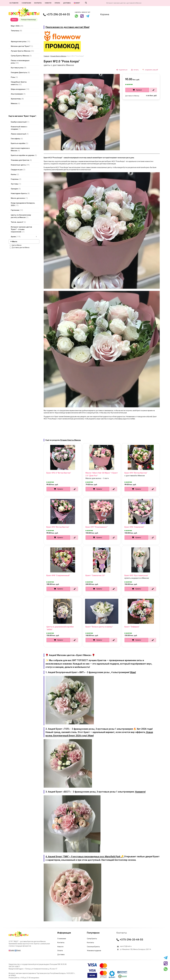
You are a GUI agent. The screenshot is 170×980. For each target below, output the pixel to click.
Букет (18, 950)
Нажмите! (140, 792)
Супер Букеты (92, 939)
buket (77, 3)
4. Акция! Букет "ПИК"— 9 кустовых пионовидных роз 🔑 (85, 857)
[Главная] (18, 937)
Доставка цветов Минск (20, 248)
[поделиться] (122, 70)
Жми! (133, 672)
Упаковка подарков (94, 951)
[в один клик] (153, 90)
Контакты (38, 3)
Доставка (67, 3)
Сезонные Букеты (93, 947)
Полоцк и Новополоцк (28, 20)
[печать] (135, 70)
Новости (48, 3)
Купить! (139, 90)
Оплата (57, 3)
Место (15, 242)
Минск (14, 20)
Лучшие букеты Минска (58, 56)
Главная (46, 56)
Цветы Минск (16, 245)
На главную (14, 3)
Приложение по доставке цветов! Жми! (67, 27)
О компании (26, 3)
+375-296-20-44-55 (56, 14)
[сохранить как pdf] (150, 70)
